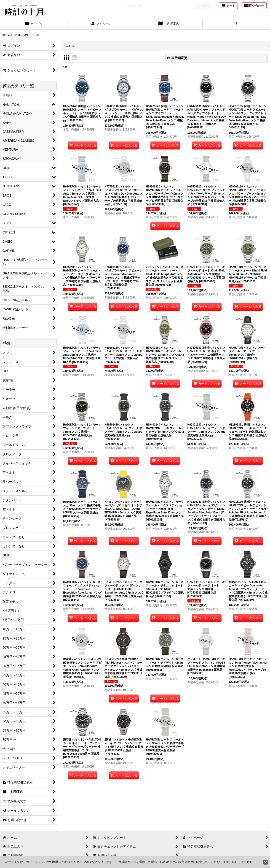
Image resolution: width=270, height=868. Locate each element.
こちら (248, 862)
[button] (236, 24)
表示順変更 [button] (177, 58)
